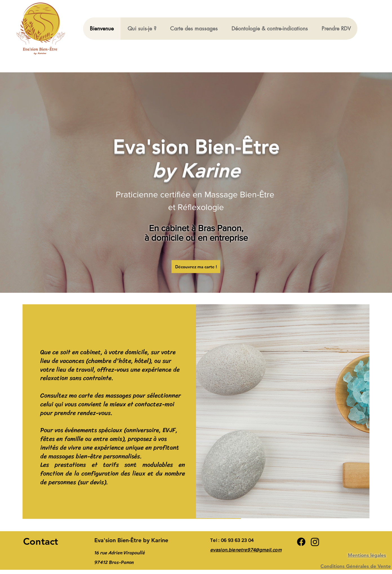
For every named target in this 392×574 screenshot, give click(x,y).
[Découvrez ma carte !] (196, 267)
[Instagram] (315, 542)
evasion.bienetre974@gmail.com (246, 550)
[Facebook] (301, 542)
